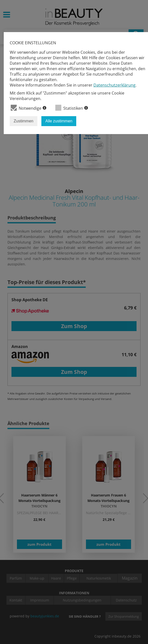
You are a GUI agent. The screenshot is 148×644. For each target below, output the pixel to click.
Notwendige (29, 108)
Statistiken (72, 108)
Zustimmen (24, 121)
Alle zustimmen (59, 121)
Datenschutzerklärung (114, 85)
